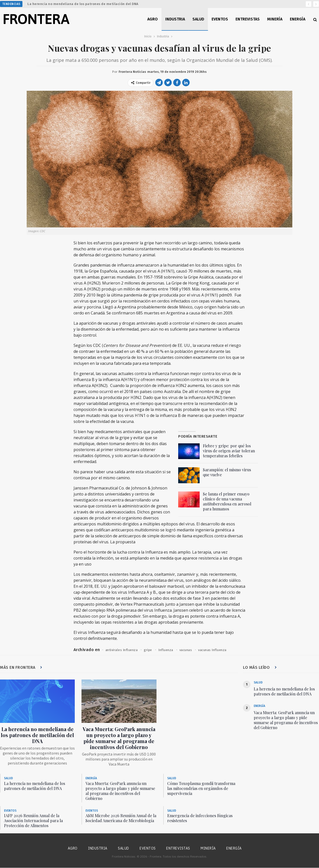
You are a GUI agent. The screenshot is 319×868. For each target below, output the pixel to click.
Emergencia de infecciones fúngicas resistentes (200, 818)
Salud (198, 19)
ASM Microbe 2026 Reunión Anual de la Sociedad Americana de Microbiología (121, 818)
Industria (175, 19)
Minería (275, 19)
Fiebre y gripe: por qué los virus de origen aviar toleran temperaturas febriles (229, 451)
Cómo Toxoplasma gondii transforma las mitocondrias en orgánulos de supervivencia (201, 788)
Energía (298, 19)
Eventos (220, 19)
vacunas (190, 650)
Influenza (169, 650)
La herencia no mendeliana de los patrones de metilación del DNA (83, 4)
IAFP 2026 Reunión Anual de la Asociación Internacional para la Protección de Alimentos (33, 821)
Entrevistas (248, 19)
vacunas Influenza (218, 650)
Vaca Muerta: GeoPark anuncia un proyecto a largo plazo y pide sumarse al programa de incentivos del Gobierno (119, 738)
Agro (153, 19)
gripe (151, 650)
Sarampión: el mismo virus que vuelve (227, 472)
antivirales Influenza (123, 650)
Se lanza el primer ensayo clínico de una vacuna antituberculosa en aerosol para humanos (227, 501)
